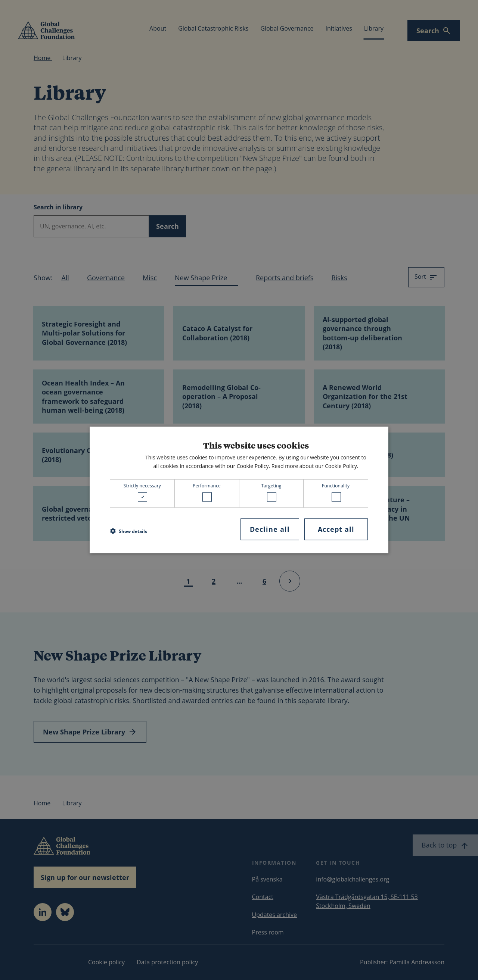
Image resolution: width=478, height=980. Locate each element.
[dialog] (239, 490)
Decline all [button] (270, 529)
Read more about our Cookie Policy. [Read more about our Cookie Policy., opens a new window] (315, 466)
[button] (129, 531)
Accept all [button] (336, 529)
